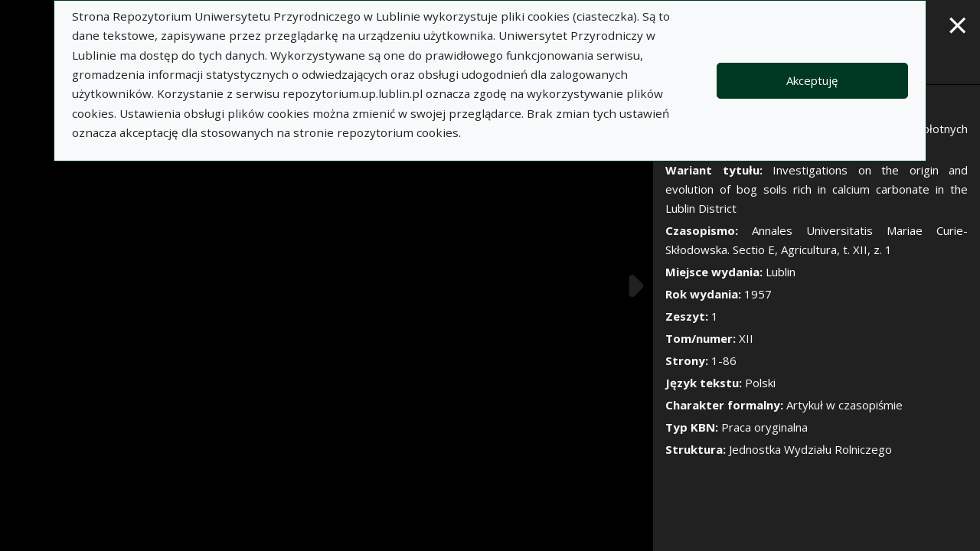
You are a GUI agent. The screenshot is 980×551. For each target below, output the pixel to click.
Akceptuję (812, 80)
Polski (760, 383)
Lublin (781, 272)
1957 (758, 294)
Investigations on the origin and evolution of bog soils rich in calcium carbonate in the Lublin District (817, 189)
